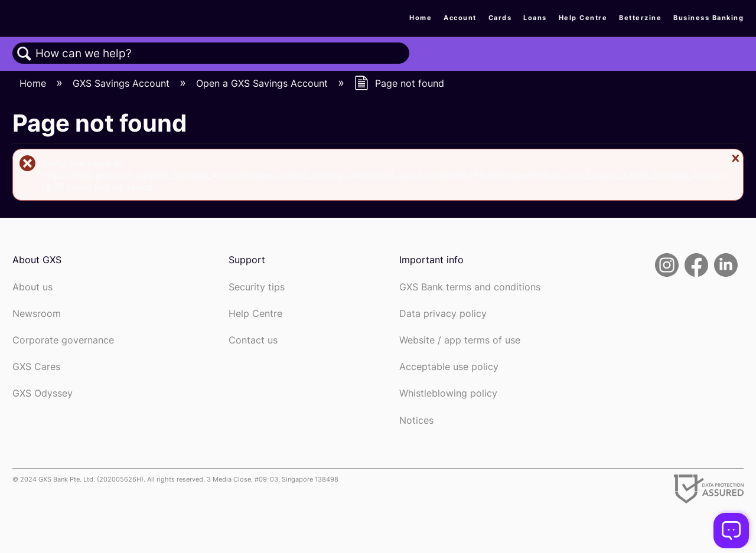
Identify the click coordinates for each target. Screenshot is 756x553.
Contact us (253, 340)
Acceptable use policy (449, 367)
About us (32, 287)
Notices (416, 421)
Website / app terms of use (460, 340)
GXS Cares (36, 367)
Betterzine (640, 18)
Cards (500, 18)
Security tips (257, 287)
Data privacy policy (443, 314)
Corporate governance (63, 340)
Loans (535, 18)
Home (421, 18)
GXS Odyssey (43, 393)
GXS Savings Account (123, 83)
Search (24, 54)
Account (460, 18)
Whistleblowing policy (448, 393)
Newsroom (37, 314)
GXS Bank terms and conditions (470, 287)
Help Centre (583, 18)
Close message (734, 158)
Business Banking (708, 18)
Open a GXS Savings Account (263, 83)
